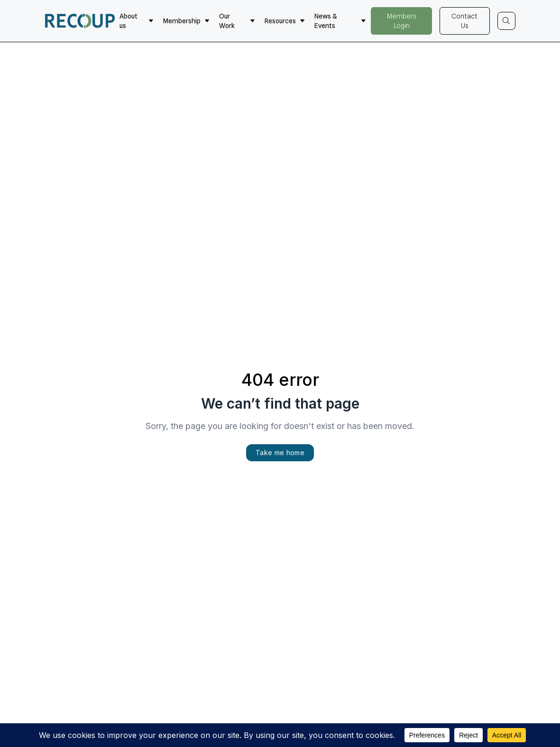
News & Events (340, 21)
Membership (186, 21)
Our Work (237, 21)
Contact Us (464, 21)
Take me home (280, 453)
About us (137, 21)
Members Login (402, 21)
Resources (285, 21)
